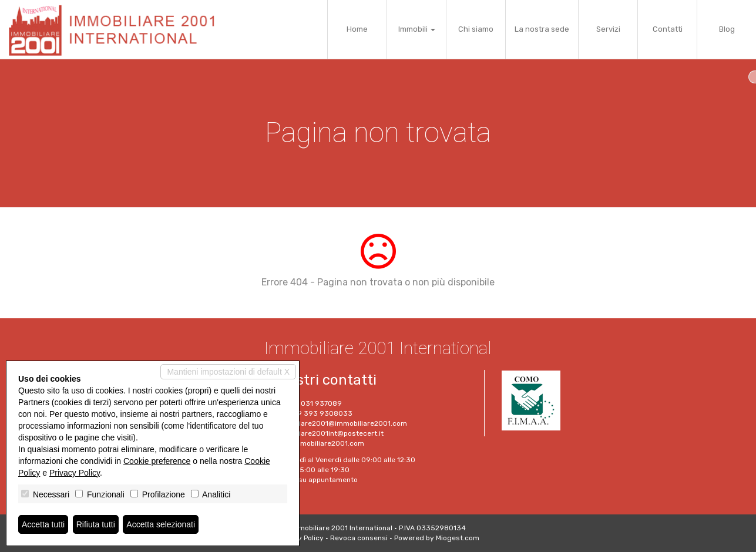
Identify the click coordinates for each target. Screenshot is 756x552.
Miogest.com (458, 538)
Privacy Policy (300, 538)
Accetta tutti (43, 524)
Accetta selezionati (161, 524)
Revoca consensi (359, 538)
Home (357, 29)
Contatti (668, 29)
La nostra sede (542, 29)
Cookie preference (157, 461)
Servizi (608, 29)
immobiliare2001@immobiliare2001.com (340, 423)
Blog (727, 29)
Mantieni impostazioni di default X (228, 372)
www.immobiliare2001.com (318, 443)
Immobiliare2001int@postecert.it (328, 433)
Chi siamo (476, 29)
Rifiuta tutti (96, 524)
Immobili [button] (417, 29)
